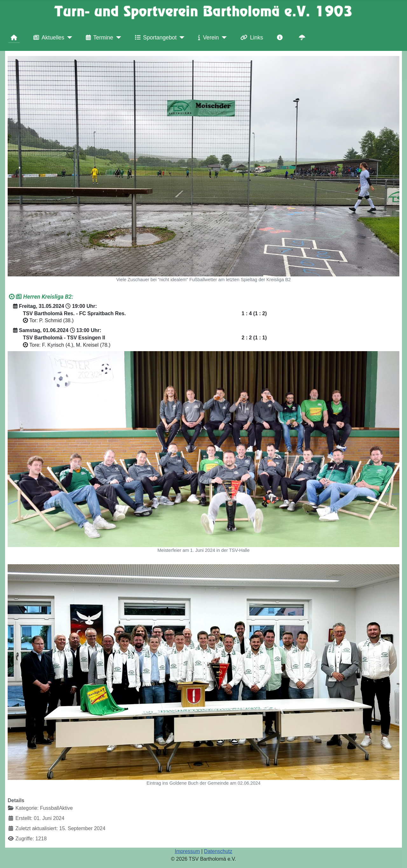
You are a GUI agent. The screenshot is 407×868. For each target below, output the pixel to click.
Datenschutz (218, 851)
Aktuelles (48, 38)
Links (250, 38)
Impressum (187, 851)
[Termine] (117, 38)
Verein (207, 38)
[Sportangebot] (180, 38)
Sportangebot (155, 38)
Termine (98, 38)
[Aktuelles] (68, 38)
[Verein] (223, 38)
